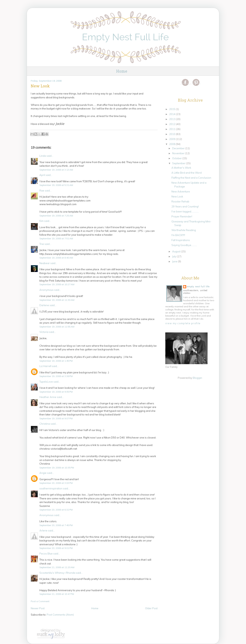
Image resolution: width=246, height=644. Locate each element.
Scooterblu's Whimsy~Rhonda (57, 573)
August (177, 251)
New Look (177, 196)
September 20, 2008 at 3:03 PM (56, 483)
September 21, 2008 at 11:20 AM (57, 567)
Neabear (45, 263)
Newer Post (38, 608)
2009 (172, 139)
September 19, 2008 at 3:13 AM (56, 170)
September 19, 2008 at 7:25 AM (56, 216)
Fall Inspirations (181, 240)
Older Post (151, 608)
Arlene (43, 530)
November (179, 153)
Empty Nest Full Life (198, 287)
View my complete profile (183, 323)
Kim (42, 221)
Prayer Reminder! (182, 216)
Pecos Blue (46, 554)
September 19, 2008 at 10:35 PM (57, 468)
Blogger (197, 378)
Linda (43, 156)
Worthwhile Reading (184, 230)
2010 (172, 134)
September (179, 163)
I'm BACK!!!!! (178, 235)
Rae (42, 191)
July (175, 256)
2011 (172, 129)
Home (122, 71)
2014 (172, 114)
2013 (172, 119)
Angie (43, 473)
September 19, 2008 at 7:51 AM (56, 238)
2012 (172, 124)
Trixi (42, 244)
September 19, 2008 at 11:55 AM (57, 327)
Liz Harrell (45, 366)
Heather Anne (48, 397)
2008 (172, 144)
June (175, 261)
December (179, 148)
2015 (172, 109)
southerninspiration (51, 488)
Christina (45, 424)
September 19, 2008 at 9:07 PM (56, 418)
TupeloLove (46, 382)
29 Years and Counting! (185, 206)
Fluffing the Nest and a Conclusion (191, 178)
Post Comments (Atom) (60, 615)
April (42, 175)
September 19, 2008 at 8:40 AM (56, 258)
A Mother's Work (181, 168)
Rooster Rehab (180, 201)
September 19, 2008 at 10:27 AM (57, 284)
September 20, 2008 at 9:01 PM (56, 548)
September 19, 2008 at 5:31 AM (56, 185)
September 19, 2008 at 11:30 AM (57, 300)
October (177, 158)
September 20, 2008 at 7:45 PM (56, 525)
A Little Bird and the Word (187, 173)
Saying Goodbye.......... (184, 245)
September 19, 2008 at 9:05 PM (56, 392)
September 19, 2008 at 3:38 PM (56, 376)
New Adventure (181, 191)
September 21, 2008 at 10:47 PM (57, 594)
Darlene (44, 305)
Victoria (44, 332)
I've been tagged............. (185, 211)
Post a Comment (40, 601)
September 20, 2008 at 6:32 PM (56, 510)
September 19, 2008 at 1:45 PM (56, 361)
